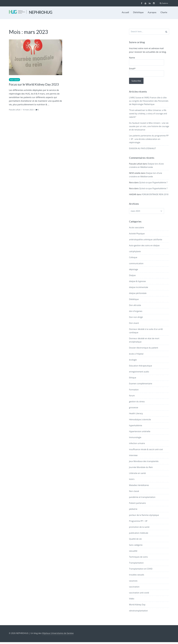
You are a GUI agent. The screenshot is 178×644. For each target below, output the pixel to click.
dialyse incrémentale (139, 289)
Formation (134, 391)
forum (132, 397)
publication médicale (139, 535)
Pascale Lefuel (15, 110)
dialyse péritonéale (138, 295)
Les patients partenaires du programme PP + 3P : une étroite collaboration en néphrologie (149, 140)
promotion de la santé (139, 529)
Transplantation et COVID (141, 571)
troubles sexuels (137, 577)
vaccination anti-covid (139, 595)
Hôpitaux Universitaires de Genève (58, 635)
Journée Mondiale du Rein (141, 469)
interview (133, 457)
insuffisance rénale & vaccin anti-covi (146, 451)
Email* (144, 73)
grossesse (134, 409)
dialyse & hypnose (137, 283)
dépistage (134, 271)
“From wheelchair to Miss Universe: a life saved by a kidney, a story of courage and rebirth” (148, 115)
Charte (164, 12)
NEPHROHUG (41, 12)
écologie (133, 362)
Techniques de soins (138, 559)
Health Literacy (136, 415)
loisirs (132, 481)
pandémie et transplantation (142, 499)
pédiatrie (133, 511)
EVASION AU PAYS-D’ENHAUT (142, 150)
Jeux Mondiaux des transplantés (144, 463)
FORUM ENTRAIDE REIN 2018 (155, 196)
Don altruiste (135, 307)
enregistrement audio (139, 374)
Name (144, 61)
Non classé (14, 80)
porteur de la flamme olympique (144, 517)
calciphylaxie (135, 253)
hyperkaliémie (136, 427)
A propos (152, 12)
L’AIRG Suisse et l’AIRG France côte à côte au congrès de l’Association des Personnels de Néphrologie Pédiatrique (149, 102)
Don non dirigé (136, 319)
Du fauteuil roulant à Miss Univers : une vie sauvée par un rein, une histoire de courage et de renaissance (149, 128)
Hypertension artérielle (140, 433)
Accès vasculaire (137, 229)
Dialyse (132, 277)
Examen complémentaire (141, 386)
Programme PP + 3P (138, 523)
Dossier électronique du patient (144, 350)
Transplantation (136, 565)
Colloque (133, 259)
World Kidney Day (137, 606)
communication (136, 265)
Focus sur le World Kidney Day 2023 (34, 84)
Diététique (138, 12)
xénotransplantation (138, 613)
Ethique (133, 379)
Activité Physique (137, 235)
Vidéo (132, 600)
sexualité (133, 553)
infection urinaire (137, 445)
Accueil (125, 12)
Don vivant (134, 325)
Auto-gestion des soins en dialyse (144, 247)
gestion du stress (137, 403)
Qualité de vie (135, 541)
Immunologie (135, 439)
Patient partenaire (137, 505)
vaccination (134, 589)
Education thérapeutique (140, 368)
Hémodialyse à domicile (140, 421)
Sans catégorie (136, 547)
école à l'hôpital (136, 356)
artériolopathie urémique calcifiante (146, 241)
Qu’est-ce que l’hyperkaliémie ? (153, 184)
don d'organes (136, 313)
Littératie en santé (137, 475)
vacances (133, 583)
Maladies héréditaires (139, 487)
